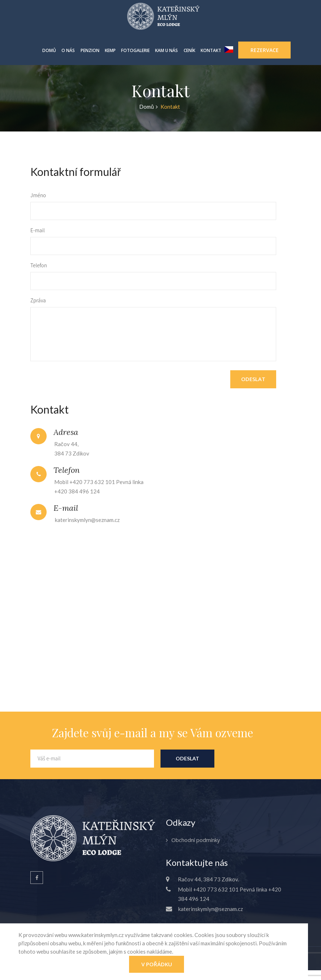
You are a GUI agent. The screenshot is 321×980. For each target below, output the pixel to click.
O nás (68, 50)
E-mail (38, 230)
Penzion (90, 50)
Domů (49, 50)
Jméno (38, 195)
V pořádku (157, 964)
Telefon (39, 265)
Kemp (110, 50)
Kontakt (211, 50)
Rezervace (265, 50)
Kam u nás (166, 50)
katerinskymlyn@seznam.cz (87, 520)
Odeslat (253, 379)
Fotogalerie (135, 50)
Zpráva (38, 300)
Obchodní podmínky (196, 840)
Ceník (189, 50)
